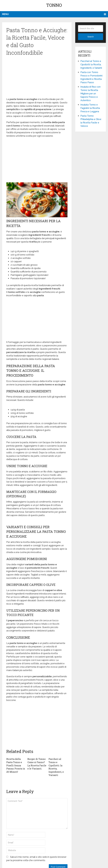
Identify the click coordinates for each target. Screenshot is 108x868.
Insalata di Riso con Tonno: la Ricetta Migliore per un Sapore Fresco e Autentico (90, 94)
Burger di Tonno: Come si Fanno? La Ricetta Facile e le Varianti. (37, 764)
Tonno (54, 5)
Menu (5, 14)
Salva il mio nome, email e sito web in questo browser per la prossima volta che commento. (36, 858)
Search (91, 37)
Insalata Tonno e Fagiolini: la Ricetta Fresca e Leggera (90, 108)
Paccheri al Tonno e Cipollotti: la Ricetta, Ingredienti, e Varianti (56, 767)
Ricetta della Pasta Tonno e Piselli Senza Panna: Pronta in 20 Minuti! (16, 765)
